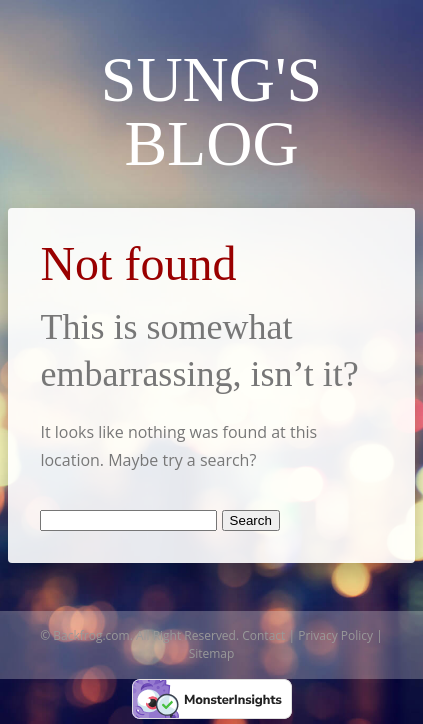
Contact (263, 635)
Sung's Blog (211, 111)
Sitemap (212, 653)
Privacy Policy (335, 635)
